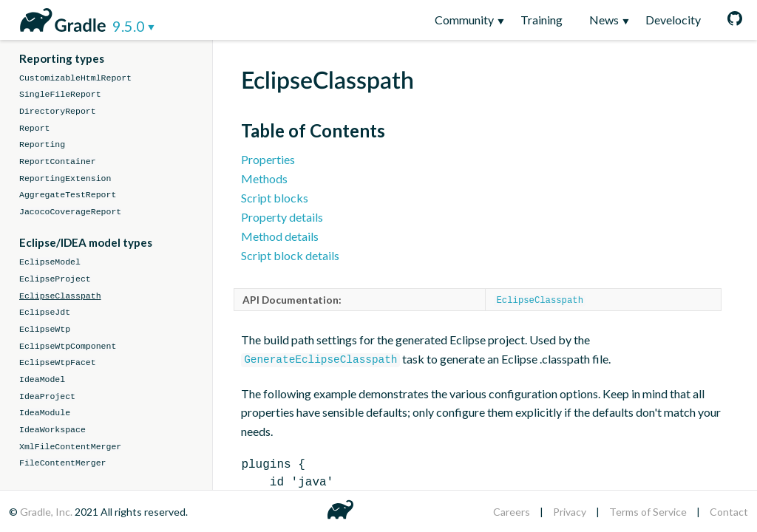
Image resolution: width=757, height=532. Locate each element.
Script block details (290, 255)
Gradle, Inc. (47, 512)
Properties (268, 159)
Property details (282, 217)
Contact (729, 512)
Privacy (570, 512)
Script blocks (275, 198)
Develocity (673, 20)
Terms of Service (648, 512)
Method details (280, 236)
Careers (512, 512)
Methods (264, 178)
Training (542, 20)
